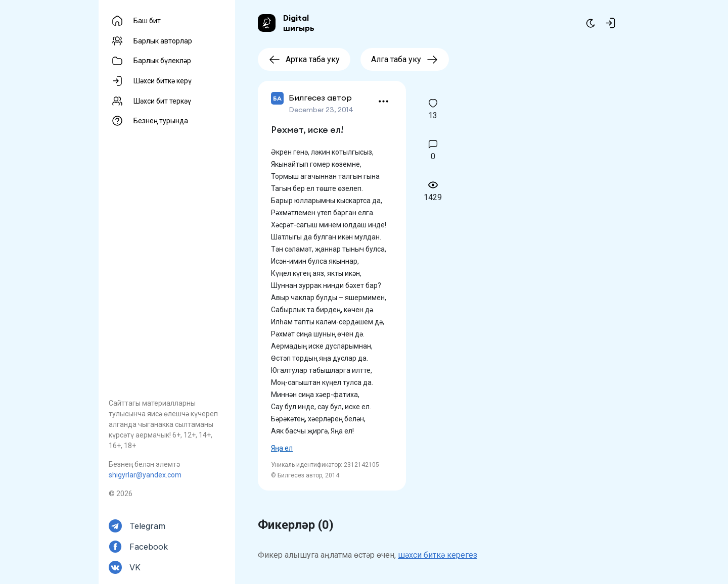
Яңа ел (282, 448)
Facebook (149, 547)
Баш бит (147, 21)
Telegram (147, 526)
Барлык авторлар (163, 41)
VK (135, 567)
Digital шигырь (299, 23)
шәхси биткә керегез (438, 555)
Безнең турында (161, 121)
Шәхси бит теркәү (162, 101)
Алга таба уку (405, 59)
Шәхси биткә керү (163, 81)
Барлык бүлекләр (162, 61)
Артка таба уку (304, 59)
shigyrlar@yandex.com (145, 475)
